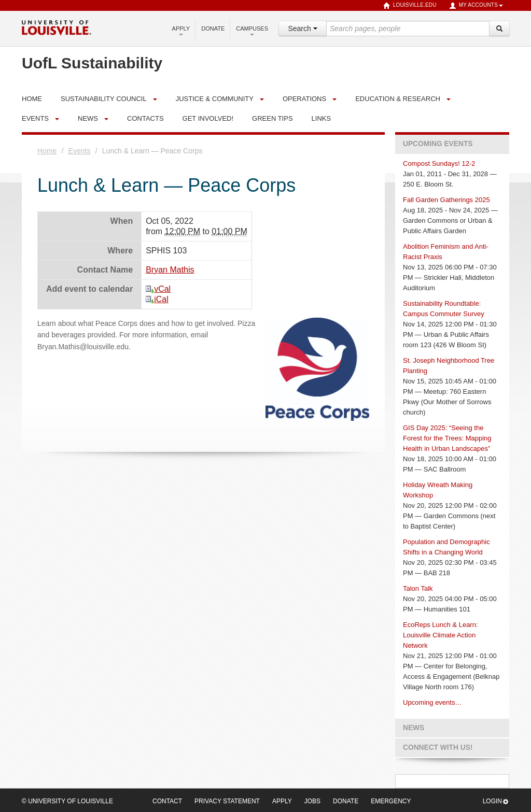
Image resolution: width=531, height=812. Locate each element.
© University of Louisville (67, 801)
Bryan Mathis (170, 270)
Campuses (252, 31)
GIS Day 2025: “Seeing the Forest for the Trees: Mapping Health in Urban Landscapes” (447, 438)
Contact (167, 801)
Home (47, 151)
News (88, 118)
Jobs (312, 801)
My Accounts (476, 6)
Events (35, 118)
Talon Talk (418, 588)
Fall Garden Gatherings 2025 (446, 200)
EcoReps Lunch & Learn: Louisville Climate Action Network (441, 635)
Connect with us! (438, 747)
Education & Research (398, 99)
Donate (213, 29)
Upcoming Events (438, 144)
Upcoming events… (432, 702)
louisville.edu (410, 6)
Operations (304, 99)
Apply (181, 31)
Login (496, 801)
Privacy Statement (227, 801)
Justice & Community (215, 99)
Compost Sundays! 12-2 (439, 163)
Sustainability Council (104, 99)
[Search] (499, 29)
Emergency (391, 801)
